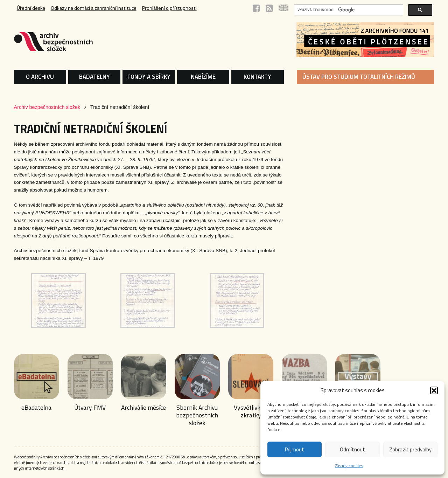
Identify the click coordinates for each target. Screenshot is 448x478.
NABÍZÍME (203, 77)
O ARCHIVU (40, 77)
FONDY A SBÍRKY (149, 77)
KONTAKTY (257, 77)
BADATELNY (94, 77)
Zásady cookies (349, 466)
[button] (434, 390)
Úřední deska (31, 8)
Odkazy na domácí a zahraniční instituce (94, 8)
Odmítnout (352, 449)
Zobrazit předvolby (410, 449)
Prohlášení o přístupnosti (169, 8)
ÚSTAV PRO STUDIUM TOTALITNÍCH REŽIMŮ (359, 77)
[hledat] (348, 10)
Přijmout (295, 449)
